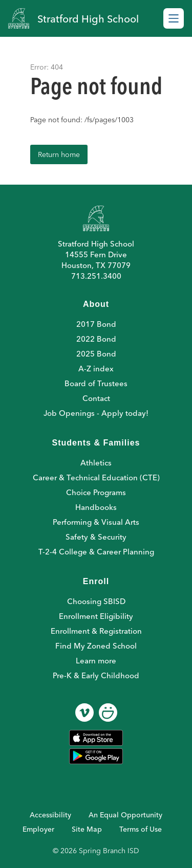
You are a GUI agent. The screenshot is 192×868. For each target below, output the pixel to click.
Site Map (87, 829)
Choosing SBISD (96, 601)
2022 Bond (96, 339)
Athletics (96, 463)
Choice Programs (96, 492)
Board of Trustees (96, 383)
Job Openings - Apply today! (96, 413)
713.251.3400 (96, 276)
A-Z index (96, 369)
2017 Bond (96, 324)
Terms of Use (141, 829)
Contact (96, 398)
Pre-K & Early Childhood (96, 675)
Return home (59, 154)
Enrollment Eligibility (96, 616)
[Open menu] (174, 18)
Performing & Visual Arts (96, 522)
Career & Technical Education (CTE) (96, 477)
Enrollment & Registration (96, 631)
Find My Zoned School (96, 646)
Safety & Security (96, 537)
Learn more (96, 661)
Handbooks (96, 507)
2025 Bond (96, 354)
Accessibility (50, 815)
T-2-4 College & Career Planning (96, 552)
